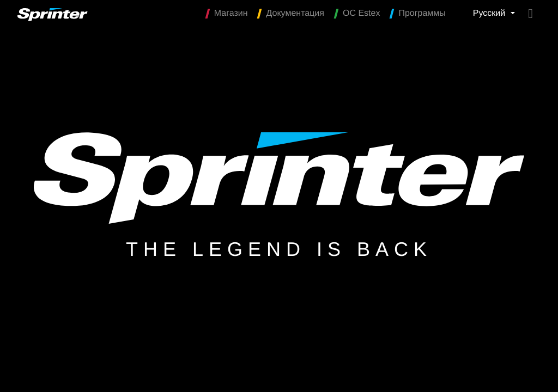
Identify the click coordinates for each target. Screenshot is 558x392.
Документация (291, 14)
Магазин (227, 14)
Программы (418, 14)
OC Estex (357, 14)
